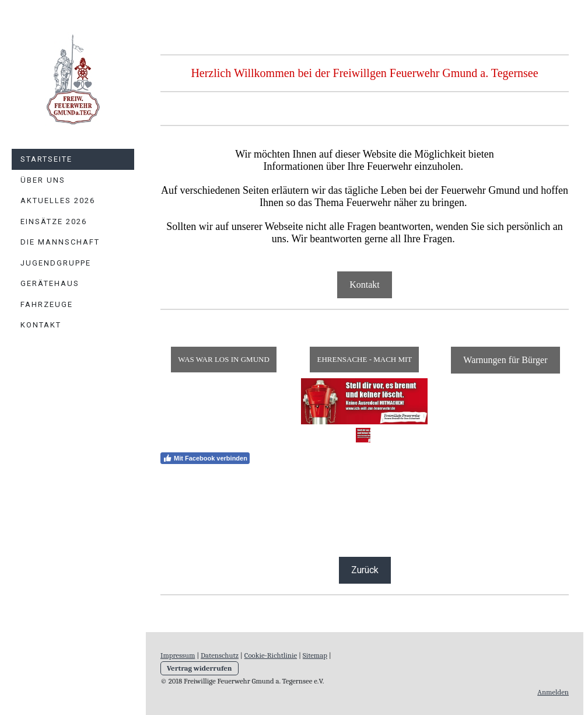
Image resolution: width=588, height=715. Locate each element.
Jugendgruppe (56, 263)
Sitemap (315, 655)
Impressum (178, 655)
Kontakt (41, 325)
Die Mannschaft (60, 242)
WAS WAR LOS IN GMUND (224, 359)
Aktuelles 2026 (58, 200)
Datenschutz (220, 655)
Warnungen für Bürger (505, 360)
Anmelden (553, 692)
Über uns (43, 180)
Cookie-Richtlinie (271, 655)
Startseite (46, 159)
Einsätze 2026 (54, 222)
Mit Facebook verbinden (205, 458)
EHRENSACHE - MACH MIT (364, 359)
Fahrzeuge (47, 304)
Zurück (365, 570)
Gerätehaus (50, 283)
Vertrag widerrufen (199, 668)
